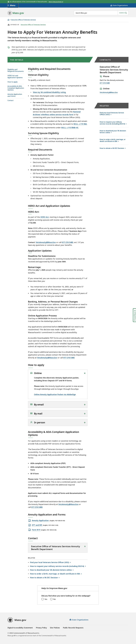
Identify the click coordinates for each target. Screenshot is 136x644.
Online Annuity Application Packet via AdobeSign (55, 394)
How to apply (12, 82)
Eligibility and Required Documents (16, 70)
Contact (10, 100)
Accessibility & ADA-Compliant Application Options (16, 88)
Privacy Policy (41, 628)
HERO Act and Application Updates (15, 77)
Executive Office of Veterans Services (24, 20)
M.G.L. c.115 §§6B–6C (70, 128)
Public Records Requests (73, 628)
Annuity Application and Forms (15, 95)
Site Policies (55, 628)
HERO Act (45, 217)
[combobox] (101, 13)
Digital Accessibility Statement (20, 628)
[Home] (8, 20)
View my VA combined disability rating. (49, 92)
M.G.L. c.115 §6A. (80, 124)
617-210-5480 (68, 242)
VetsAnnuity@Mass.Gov (46, 242)
